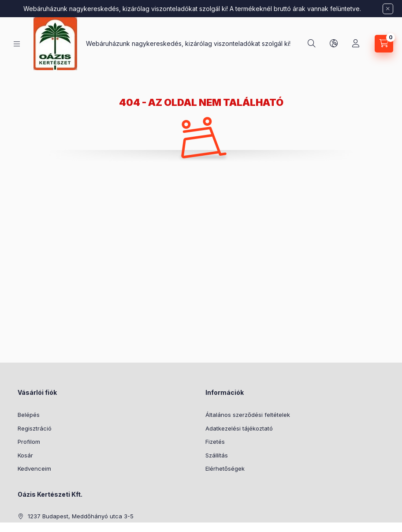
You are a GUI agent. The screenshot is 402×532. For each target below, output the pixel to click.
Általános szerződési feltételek (248, 415)
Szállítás (217, 455)
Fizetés (215, 442)
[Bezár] (388, 9)
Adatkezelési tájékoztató (239, 428)
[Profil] (356, 44)
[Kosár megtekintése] (384, 44)
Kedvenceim (34, 468)
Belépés (29, 415)
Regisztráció (35, 428)
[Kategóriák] (17, 44)
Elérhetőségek (225, 468)
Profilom (29, 442)
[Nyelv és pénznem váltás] (334, 44)
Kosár (25, 455)
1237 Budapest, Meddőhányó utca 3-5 (81, 516)
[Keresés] (312, 44)
